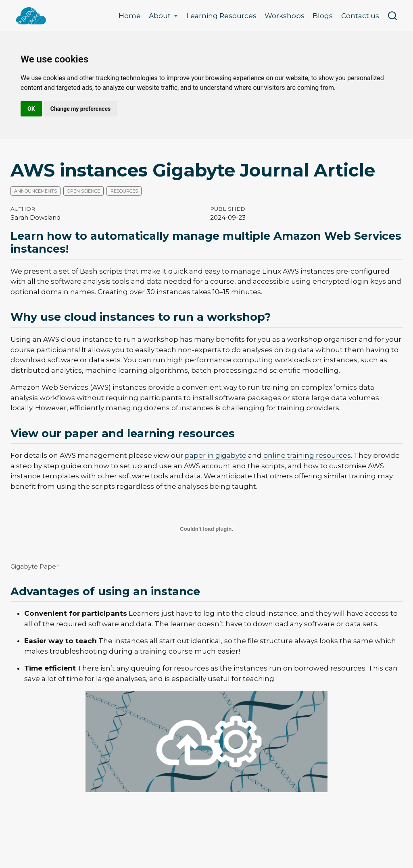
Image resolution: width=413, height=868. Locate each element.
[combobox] (393, 16)
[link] (164, 16)
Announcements (35, 191)
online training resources (307, 455)
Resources (124, 191)
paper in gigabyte (216, 455)
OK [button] (31, 109)
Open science (83, 191)
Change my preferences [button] (80, 109)
